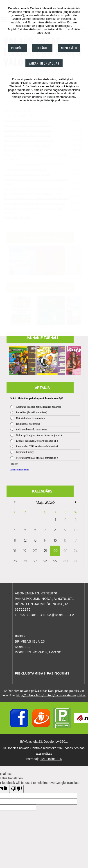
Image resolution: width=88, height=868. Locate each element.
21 (45, 551)
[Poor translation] (16, 789)
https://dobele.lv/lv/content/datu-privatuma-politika (51, 695)
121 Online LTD (51, 759)
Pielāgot (42, 48)
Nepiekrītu (69, 48)
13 (35, 540)
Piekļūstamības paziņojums (42, 673)
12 (25, 540)
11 (15, 540)
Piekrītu (17, 48)
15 (55, 540)
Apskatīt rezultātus (19, 470)
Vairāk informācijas (44, 63)
